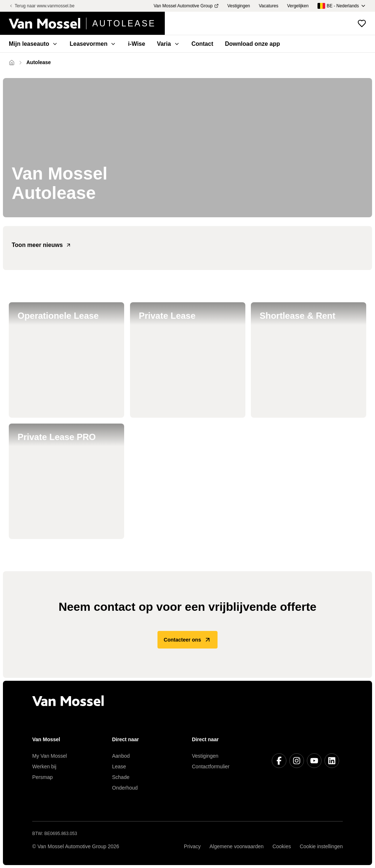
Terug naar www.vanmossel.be (42, 6)
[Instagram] (297, 761)
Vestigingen (205, 756)
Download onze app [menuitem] (252, 44)
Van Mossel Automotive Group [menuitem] (186, 6)
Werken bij (44, 767)
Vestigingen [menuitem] (239, 6)
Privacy (192, 846)
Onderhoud (125, 788)
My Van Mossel (50, 756)
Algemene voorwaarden (237, 846)
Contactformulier (211, 767)
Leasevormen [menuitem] (93, 44)
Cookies (282, 846)
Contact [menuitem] (203, 44)
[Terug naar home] (87, 23)
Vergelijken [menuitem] (298, 6)
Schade (121, 777)
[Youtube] (314, 761)
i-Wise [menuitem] (136, 44)
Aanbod (121, 756)
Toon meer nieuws (42, 245)
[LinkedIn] (332, 761)
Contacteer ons (187, 640)
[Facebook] (279, 761)
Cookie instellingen (321, 846)
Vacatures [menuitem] (269, 6)
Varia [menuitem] (168, 44)
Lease (119, 767)
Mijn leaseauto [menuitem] (33, 44)
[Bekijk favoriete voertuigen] (362, 23)
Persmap (42, 777)
